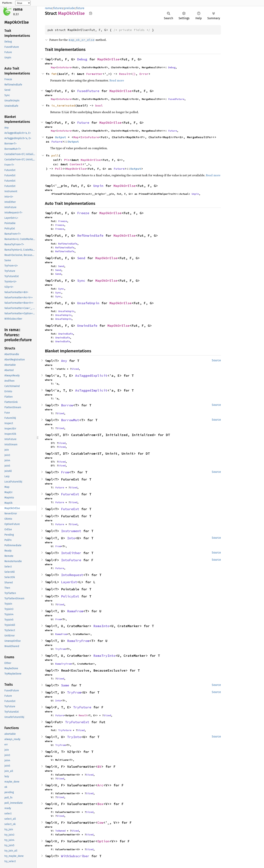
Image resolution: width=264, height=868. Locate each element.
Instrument (71, 531)
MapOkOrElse (108, 59)
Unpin (98, 186)
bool (99, 105)
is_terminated (63, 105)
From (65, 472)
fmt (54, 74)
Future (83, 123)
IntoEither (71, 553)
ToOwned (60, 831)
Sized (75, 369)
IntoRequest (72, 575)
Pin (67, 160)
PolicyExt (70, 596)
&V (99, 767)
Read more (117, 80)
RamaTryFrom (78, 641)
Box (100, 804)
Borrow (67, 405)
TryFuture (82, 707)
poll (55, 155)
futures (58, 8)
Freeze (83, 213)
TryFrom (60, 649)
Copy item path (91, 13)
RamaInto (101, 626)
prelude (69, 8)
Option (103, 841)
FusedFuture (88, 91)
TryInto (74, 737)
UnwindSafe (87, 326)
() (134, 74)
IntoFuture (64, 67)
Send (81, 258)
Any (64, 361)
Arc (100, 785)
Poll (59, 169)
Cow (100, 823)
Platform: (7, 3)
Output (60, 137)
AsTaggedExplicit (91, 376)
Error (144, 74)
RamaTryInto (104, 656)
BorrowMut (70, 420)
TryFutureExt (77, 722)
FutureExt (70, 494)
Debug (82, 59)
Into (71, 538)
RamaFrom (75, 611)
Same (65, 685)
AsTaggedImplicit (91, 390)
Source (216, 360)
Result (125, 74)
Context (76, 164)
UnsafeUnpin (88, 303)
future (80, 8)
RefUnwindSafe (90, 235)
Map (53, 67)
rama (18, 9)
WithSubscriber (75, 856)
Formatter (94, 74)
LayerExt (69, 582)
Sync (81, 281)
